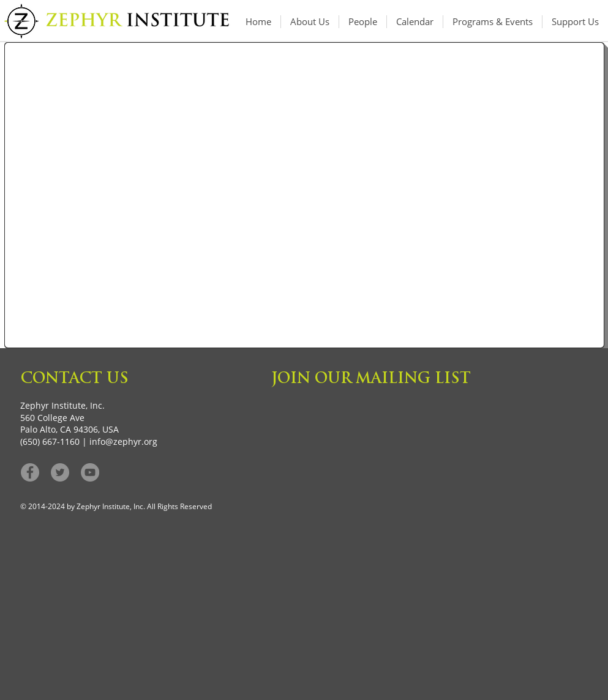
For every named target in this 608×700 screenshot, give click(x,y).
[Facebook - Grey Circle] (30, 472)
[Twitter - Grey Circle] (60, 472)
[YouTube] (90, 472)
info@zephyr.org (123, 441)
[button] (493, 22)
